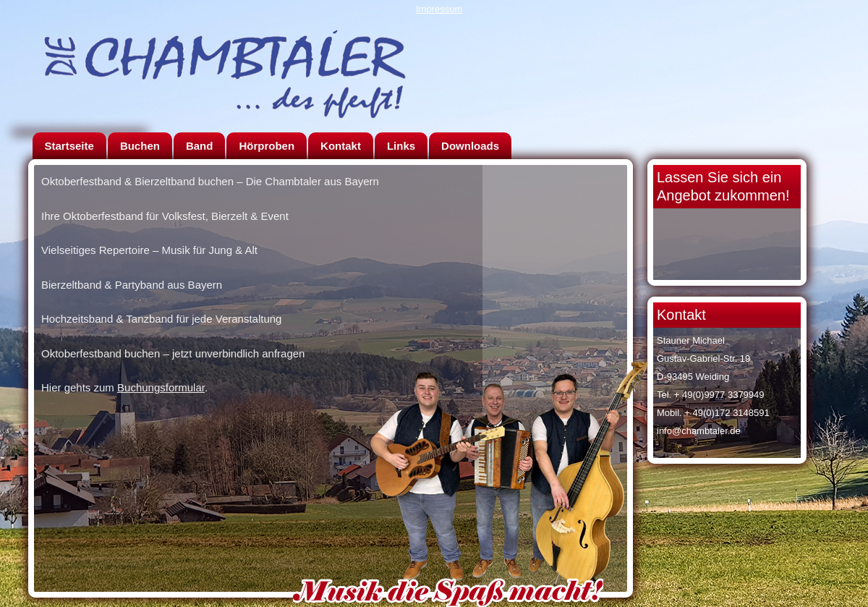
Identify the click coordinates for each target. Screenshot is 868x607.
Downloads (470, 146)
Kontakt (341, 146)
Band (200, 146)
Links (401, 146)
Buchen (140, 146)
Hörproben (267, 146)
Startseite (69, 146)
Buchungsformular (161, 387)
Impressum (439, 9)
